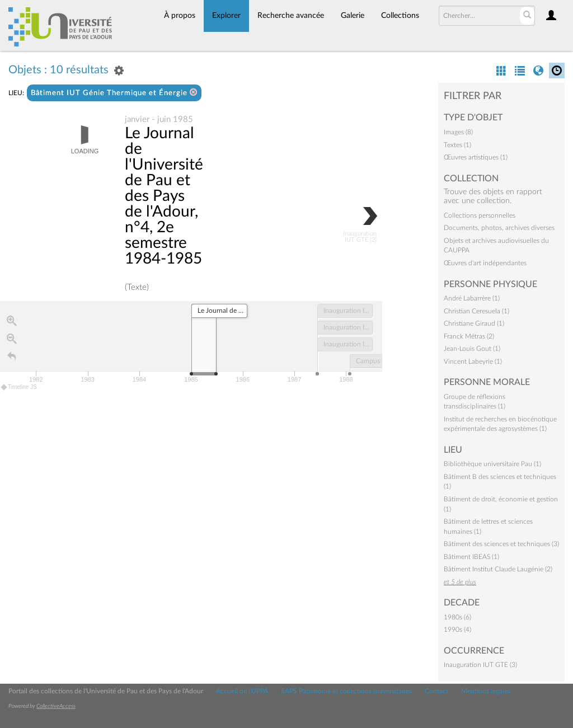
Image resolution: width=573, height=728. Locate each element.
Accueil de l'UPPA (242, 691)
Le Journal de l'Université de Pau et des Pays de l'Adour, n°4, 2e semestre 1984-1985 (164, 196)
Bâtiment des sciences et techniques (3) (501, 544)
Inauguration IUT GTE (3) (480, 665)
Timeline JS (19, 388)
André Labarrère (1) (472, 298)
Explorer (226, 16)
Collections (400, 16)
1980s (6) (457, 617)
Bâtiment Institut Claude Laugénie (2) (498, 569)
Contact (436, 691)
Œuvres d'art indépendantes (485, 263)
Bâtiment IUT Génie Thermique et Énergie (114, 93)
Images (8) (458, 132)
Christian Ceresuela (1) (476, 311)
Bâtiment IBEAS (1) (471, 557)
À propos (180, 16)
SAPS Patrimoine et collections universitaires (346, 691)
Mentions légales (486, 691)
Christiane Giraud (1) (474, 323)
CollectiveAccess (56, 706)
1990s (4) (457, 630)
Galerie (353, 16)
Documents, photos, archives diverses (499, 228)
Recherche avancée (291, 16)
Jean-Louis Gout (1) (472, 349)
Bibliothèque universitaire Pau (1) (492, 464)
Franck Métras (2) (469, 336)
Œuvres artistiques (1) (476, 157)
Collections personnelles (480, 215)
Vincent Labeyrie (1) (473, 361)
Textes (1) (457, 145)
